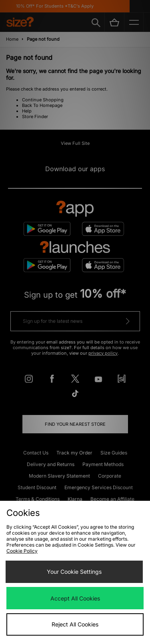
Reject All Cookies (75, 624)
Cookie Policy (22, 551)
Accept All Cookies (75, 598)
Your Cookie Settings (74, 572)
